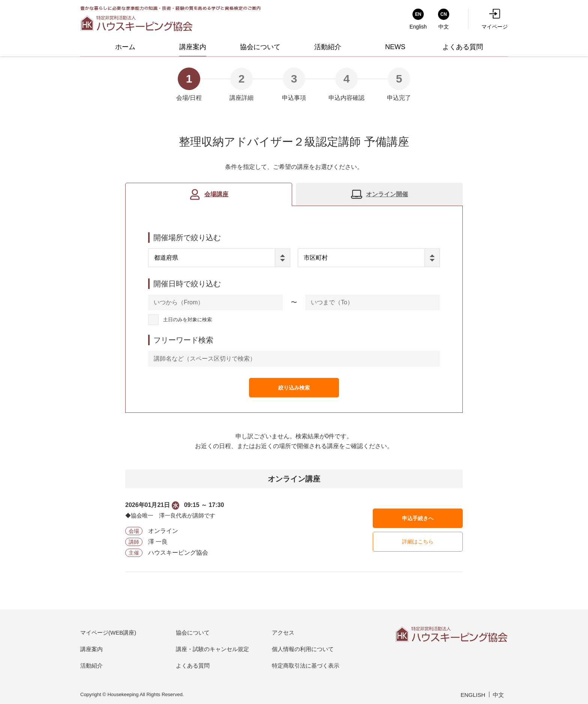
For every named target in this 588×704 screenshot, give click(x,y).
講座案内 (91, 649)
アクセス (283, 633)
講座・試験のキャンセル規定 (212, 649)
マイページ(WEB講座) (108, 633)
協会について (193, 633)
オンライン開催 (387, 194)
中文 (498, 695)
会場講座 (216, 194)
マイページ (495, 19)
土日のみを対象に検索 (187, 320)
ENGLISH (473, 695)
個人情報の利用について (303, 649)
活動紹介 (91, 666)
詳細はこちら (418, 542)
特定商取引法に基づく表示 (306, 666)
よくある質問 (193, 666)
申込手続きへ (418, 518)
